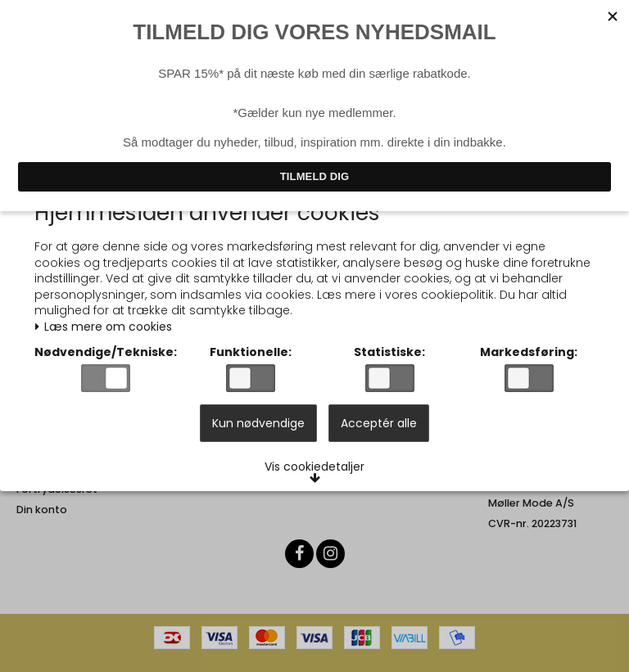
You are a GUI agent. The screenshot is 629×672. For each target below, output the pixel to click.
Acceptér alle (379, 431)
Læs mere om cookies (108, 324)
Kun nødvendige (258, 431)
